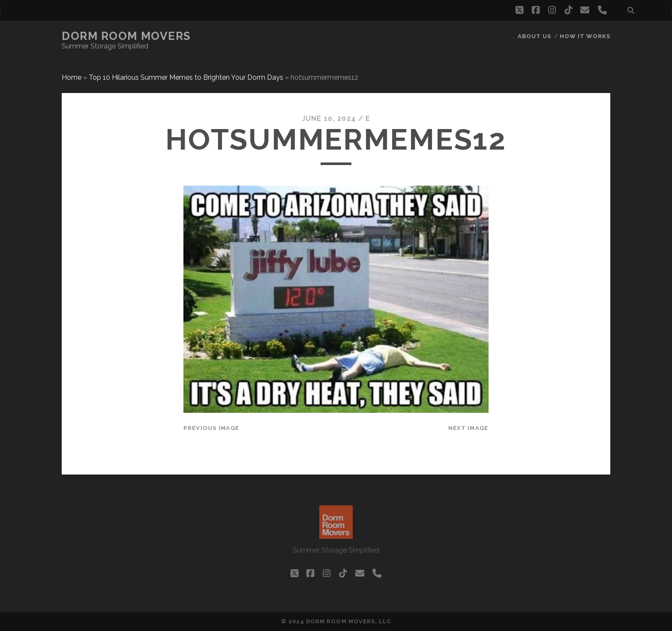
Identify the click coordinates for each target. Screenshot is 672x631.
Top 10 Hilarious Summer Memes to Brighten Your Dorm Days (186, 77)
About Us (534, 36)
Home (72, 77)
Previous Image (211, 428)
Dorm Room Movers (126, 36)
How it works (585, 36)
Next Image (468, 428)
